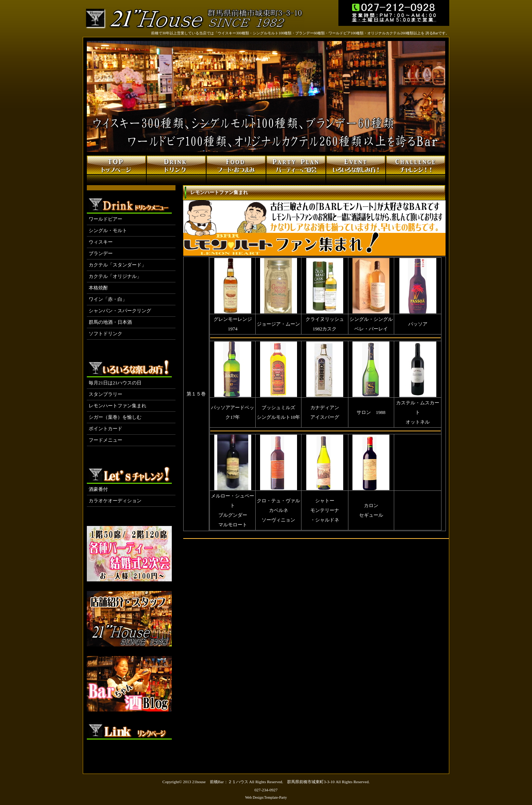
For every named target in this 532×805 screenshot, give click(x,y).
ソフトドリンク (105, 334)
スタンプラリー (105, 394)
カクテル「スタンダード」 (117, 265)
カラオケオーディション (115, 501)
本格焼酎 (98, 288)
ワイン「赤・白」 (108, 299)
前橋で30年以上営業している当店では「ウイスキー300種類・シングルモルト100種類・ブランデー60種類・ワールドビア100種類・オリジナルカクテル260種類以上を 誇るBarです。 (300, 33)
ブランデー (101, 253)
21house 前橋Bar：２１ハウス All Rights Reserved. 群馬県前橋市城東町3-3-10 (263, 782)
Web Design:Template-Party (266, 797)
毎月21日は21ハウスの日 (115, 383)
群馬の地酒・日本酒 (110, 322)
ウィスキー (101, 242)
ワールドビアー (105, 219)
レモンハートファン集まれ (117, 406)
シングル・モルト (108, 230)
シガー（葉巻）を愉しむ (115, 417)
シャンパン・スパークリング (120, 311)
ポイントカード (105, 429)
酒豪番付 (98, 489)
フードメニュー (105, 440)
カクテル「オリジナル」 (115, 276)
